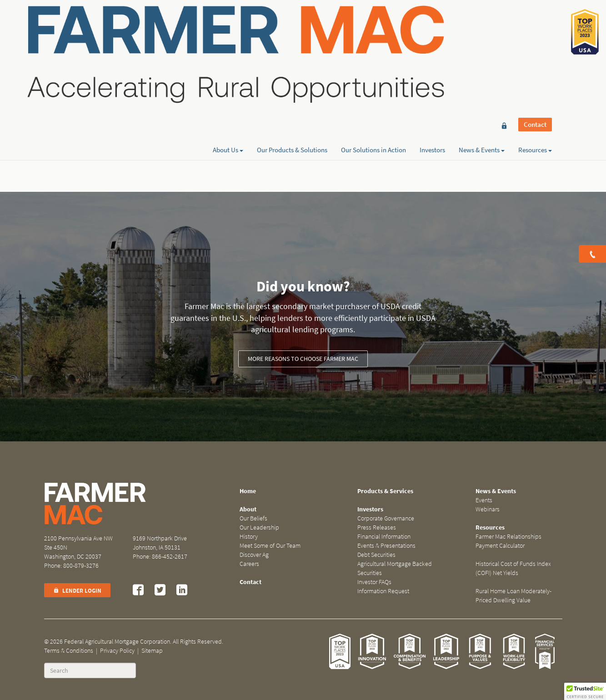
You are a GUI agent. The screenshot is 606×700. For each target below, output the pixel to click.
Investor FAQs (374, 582)
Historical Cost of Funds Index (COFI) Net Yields (513, 568)
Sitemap (152, 651)
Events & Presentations (386, 546)
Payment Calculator (500, 546)
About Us (228, 40)
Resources (535, 40)
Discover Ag (254, 555)
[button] (585, 691)
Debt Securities (376, 555)
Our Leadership (259, 527)
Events (484, 500)
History (249, 537)
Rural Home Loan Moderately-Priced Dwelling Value (513, 596)
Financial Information (384, 537)
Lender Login (77, 591)
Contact (535, 24)
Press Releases (377, 527)
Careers (249, 564)
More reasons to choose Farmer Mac (303, 359)
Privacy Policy (117, 651)
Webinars (488, 509)
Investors (432, 40)
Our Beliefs (253, 518)
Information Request (383, 591)
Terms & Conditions (69, 651)
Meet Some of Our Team (270, 546)
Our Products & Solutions (292, 40)
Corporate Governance (386, 518)
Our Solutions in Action (373, 40)
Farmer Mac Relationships (508, 537)
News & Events (482, 40)
